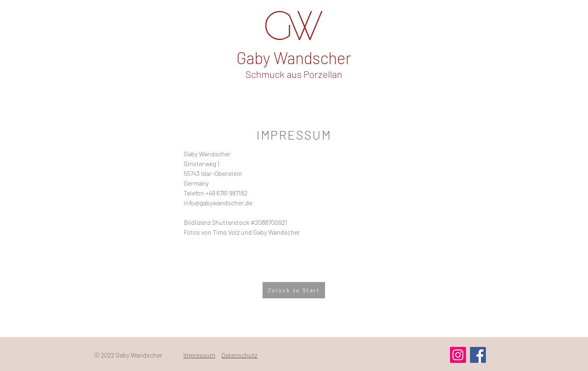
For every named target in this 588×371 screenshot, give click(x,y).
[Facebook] (478, 355)
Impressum (199, 355)
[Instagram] (458, 355)
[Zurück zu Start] (294, 290)
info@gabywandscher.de (218, 203)
